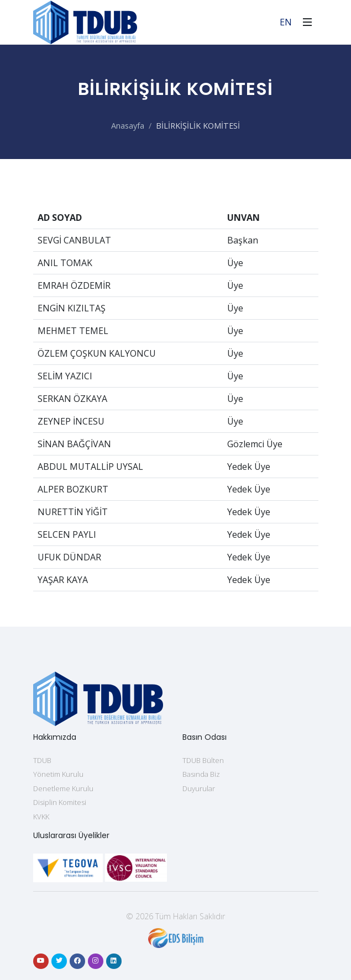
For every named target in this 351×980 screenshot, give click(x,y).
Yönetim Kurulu (58, 774)
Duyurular (199, 788)
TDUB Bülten (203, 760)
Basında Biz (201, 774)
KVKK (41, 817)
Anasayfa (128, 126)
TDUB (42, 760)
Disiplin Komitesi (60, 802)
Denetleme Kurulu (63, 788)
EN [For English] (286, 22)
